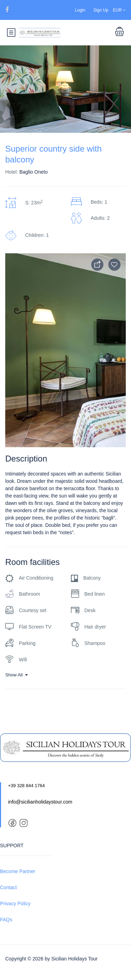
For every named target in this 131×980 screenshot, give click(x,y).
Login (80, 10)
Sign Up (101, 10)
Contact (8, 887)
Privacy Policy (15, 903)
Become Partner (18, 871)
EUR (119, 10)
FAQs (6, 920)
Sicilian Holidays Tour (75, 959)
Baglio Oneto (33, 172)
